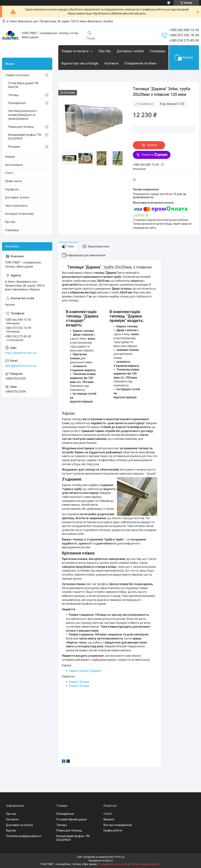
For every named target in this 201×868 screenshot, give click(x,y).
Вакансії (109, 819)
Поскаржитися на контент (113, 864)
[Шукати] (89, 33)
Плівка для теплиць (21, 127)
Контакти (111, 63)
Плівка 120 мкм (79, 682)
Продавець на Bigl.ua (101, 861)
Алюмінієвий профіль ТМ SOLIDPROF (25, 137)
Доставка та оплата (19, 825)
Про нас (11, 814)
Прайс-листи (13, 181)
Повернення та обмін (140, 63)
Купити (152, 145)
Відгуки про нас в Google (80, 63)
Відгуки (11, 830)
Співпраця (157, 51)
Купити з (155, 155)
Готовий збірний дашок (72, 819)
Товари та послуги (75, 51)
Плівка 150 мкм (79, 686)
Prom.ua (120, 857)
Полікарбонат (17, 103)
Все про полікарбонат (118, 825)
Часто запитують (16, 206)
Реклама (14, 147)
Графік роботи (113, 830)
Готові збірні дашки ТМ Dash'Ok (23, 85)
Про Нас (105, 51)
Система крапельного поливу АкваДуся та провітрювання (23, 115)
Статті (9, 173)
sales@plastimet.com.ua (21, 366)
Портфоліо (12, 189)
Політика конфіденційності (24, 836)
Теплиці (13, 95)
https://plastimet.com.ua (21, 353)
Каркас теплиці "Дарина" (85, 671)
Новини (10, 157)
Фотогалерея (14, 165)
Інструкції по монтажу (19, 214)
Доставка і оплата (130, 51)
